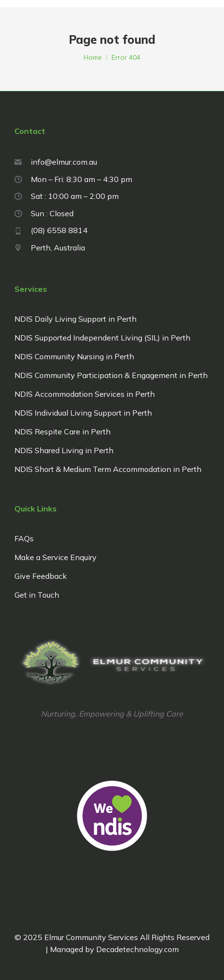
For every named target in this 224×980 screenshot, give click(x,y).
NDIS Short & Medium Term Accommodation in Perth (108, 469)
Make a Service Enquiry (56, 557)
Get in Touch (37, 595)
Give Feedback (41, 576)
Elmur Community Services (91, 937)
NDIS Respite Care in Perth (62, 431)
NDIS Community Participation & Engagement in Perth (111, 375)
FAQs (24, 538)
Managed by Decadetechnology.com (79, 867)
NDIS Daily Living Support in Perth (75, 319)
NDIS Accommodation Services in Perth (85, 394)
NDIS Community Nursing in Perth (74, 356)
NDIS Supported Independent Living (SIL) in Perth (102, 338)
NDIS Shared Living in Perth (64, 450)
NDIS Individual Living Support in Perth (83, 413)
